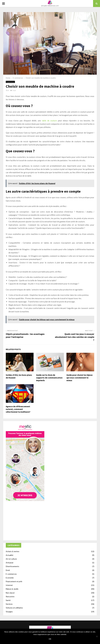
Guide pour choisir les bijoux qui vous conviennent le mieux (79, 378)
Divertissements (12, 566)
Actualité (10, 555)
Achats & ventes (13, 551)
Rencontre (10, 596)
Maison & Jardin (12, 589)
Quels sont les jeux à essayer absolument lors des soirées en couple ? (75, 337)
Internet (9, 585)
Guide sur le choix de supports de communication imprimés (49, 378)
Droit (8, 570)
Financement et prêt (14, 581)
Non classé (10, 593)
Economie (10, 578)
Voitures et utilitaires (14, 608)
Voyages (9, 612)
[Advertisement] (50, 520)
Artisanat (10, 563)
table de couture (49, 121)
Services (9, 604)
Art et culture (11, 559)
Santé (8, 600)
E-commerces (10, 82)
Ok (50, 639)
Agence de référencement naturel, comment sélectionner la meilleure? (18, 409)
